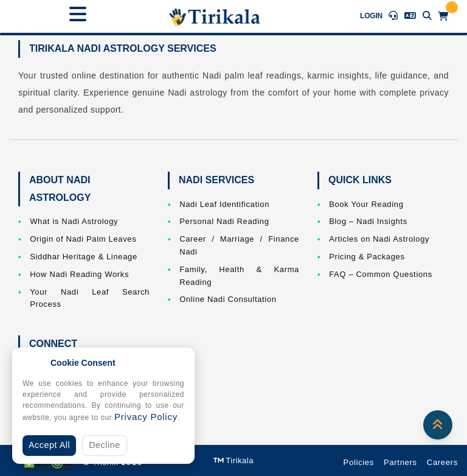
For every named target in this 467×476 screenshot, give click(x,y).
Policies (359, 462)
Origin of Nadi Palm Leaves (83, 239)
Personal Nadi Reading (224, 221)
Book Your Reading (366, 204)
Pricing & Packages (367, 257)
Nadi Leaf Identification (224, 204)
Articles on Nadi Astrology (379, 239)
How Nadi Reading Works (79, 274)
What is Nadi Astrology (74, 221)
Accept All (49, 445)
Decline (105, 445)
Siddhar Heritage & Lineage (84, 257)
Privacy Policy (146, 417)
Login (371, 16)
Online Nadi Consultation (228, 299)
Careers (442, 462)
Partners (400, 462)
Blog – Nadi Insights (368, 221)
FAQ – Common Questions (381, 274)
